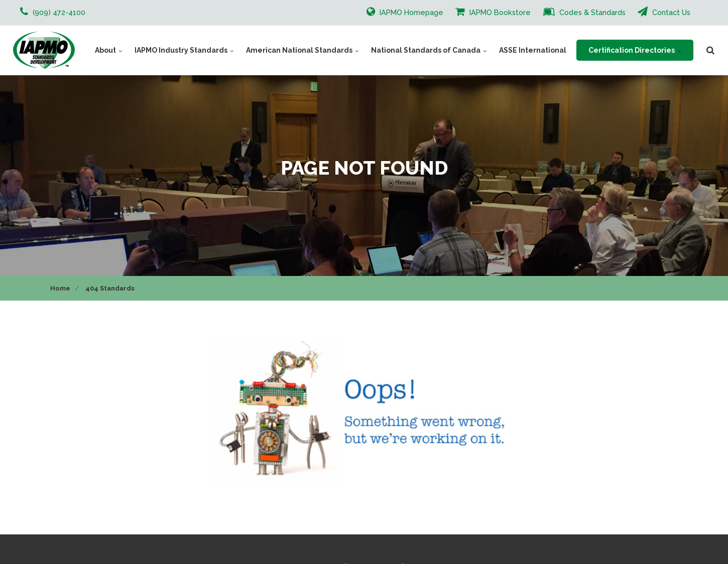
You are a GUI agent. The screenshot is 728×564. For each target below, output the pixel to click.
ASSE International (533, 50)
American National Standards (302, 50)
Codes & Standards (584, 12)
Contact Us (664, 12)
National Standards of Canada (429, 50)
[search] (710, 50)
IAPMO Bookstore (493, 12)
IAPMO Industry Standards (184, 50)
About (109, 50)
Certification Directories (635, 50)
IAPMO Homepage (405, 12)
